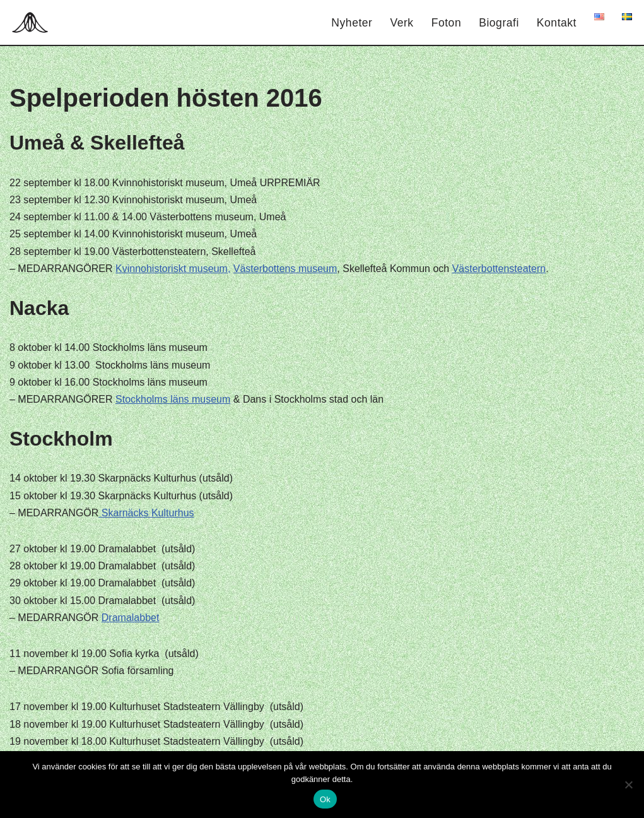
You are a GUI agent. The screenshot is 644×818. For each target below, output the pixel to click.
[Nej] (628, 785)
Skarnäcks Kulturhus (146, 513)
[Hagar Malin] (33, 22)
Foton (447, 23)
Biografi (499, 23)
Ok (325, 799)
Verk (401, 23)
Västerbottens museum (285, 269)
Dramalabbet (131, 618)
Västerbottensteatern (499, 269)
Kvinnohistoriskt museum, (173, 269)
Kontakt (557, 23)
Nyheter (352, 23)
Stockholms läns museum (173, 399)
